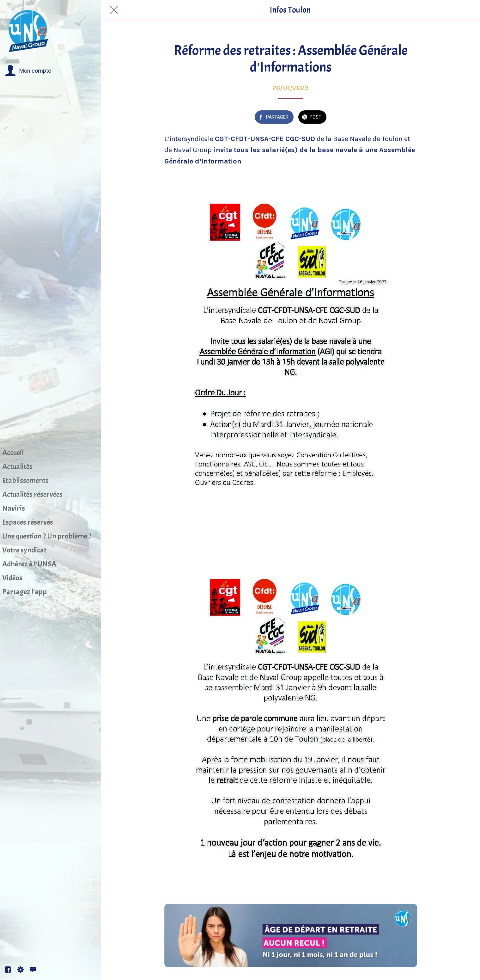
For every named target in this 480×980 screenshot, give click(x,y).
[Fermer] (114, 10)
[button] (28, 71)
